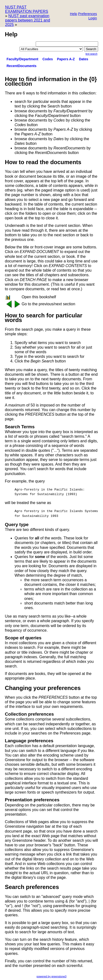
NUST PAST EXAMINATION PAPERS (27, 9)
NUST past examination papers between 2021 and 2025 (28, 20)
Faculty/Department (22, 59)
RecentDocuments (21, 66)
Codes (48, 59)
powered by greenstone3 (51, 976)
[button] (87, 14)
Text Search (91, 54)
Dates (84, 59)
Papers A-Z (66, 59)
